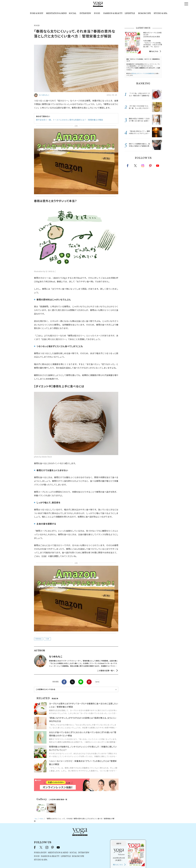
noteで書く (97, 651)
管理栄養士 (39, 608)
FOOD (97, 13)
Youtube (158, 166)
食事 (48, 608)
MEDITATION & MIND (56, 13)
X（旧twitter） (72, 651)
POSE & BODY (37, 13)
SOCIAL (73, 13)
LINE (81, 651)
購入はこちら (154, 51)
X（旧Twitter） (73, 805)
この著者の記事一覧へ (106, 640)
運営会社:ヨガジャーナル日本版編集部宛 (143, 73)
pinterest (150, 166)
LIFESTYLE (130, 13)
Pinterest (89, 651)
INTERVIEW (85, 13)
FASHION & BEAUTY (113, 13)
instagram (143, 166)
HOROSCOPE (144, 13)
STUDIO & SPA (160, 13)
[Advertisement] (76, 583)
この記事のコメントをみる (45, 659)
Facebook (64, 651)
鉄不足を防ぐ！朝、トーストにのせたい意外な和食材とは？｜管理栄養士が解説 (67, 120)
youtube (90, 805)
